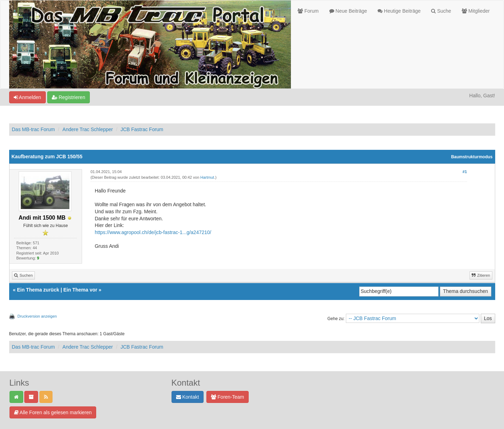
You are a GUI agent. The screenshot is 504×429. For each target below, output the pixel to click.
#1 (465, 172)
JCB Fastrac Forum (142, 129)
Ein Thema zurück (38, 290)
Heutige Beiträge (399, 11)
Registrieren (69, 97)
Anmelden (27, 97)
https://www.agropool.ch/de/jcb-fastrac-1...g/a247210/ (153, 232)
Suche (441, 11)
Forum (308, 11)
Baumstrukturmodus (472, 157)
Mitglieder (476, 11)
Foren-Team (228, 397)
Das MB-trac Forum (33, 129)
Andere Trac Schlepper (88, 129)
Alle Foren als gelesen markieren (53, 412)
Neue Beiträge (348, 11)
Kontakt (188, 397)
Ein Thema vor (80, 290)
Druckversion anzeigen (37, 316)
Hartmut (207, 177)
